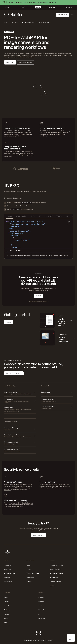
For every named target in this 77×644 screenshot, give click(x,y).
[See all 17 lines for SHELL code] (15, 251)
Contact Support (56, 582)
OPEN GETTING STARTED (14, 373)
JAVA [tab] (33, 216)
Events (29, 569)
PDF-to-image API (28, 22)
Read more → (64, 256)
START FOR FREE (38, 535)
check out (7, 490)
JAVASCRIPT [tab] (49, 216)
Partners (7, 610)
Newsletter (31, 578)
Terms (6, 618)
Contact (41, 598)
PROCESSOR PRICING (25, 62)
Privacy (6, 614)
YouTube (41, 606)
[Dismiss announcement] (74, 2)
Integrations (54, 578)
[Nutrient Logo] (14, 15)
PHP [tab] (67, 216)
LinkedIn (41, 602)
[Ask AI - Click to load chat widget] (71, 638)
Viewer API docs (55, 569)
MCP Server (8, 582)
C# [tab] (40, 216)
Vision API (7, 578)
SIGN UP (39, 296)
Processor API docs (56, 565)
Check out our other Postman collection (26, 256)
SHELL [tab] (10, 216)
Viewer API (7, 569)
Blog (28, 565)
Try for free (63, 15)
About (6, 598)
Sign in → (46, 302)
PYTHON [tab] (59, 216)
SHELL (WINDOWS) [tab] (22, 216)
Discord (41, 610)
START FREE (10, 62)
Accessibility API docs (57, 573)
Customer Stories (33, 573)
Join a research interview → (47, 2)
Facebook (42, 618)
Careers (7, 602)
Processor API (9, 565)
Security (7, 606)
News (6, 622)
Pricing (29, 582)
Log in (52, 586)
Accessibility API (9, 573)
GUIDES (9, 322)
